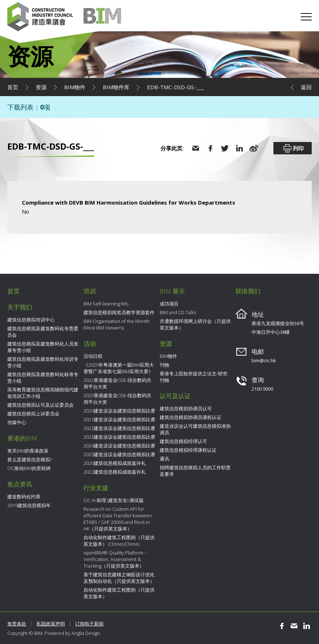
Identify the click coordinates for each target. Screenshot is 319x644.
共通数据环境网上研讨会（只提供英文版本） (195, 324)
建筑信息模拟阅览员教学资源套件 (119, 312)
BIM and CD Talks (178, 312)
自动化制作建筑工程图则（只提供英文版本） (119, 593)
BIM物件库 (116, 87)
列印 (293, 149)
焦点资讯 (20, 484)
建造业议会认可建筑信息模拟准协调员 (195, 429)
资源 (41, 87)
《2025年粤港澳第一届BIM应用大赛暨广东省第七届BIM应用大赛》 (119, 368)
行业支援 (96, 488)
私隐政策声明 (51, 624)
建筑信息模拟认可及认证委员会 (40, 405)
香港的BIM (22, 438)
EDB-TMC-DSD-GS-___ (175, 87)
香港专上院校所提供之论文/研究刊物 (194, 377)
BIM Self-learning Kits (106, 304)
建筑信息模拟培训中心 (31, 320)
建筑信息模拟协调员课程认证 (190, 417)
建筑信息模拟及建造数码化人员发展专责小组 (43, 347)
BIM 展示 (172, 291)
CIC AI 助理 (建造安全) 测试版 (114, 500)
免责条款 (17, 624)
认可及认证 (175, 396)
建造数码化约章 (24, 497)
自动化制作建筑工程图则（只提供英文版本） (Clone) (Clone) (119, 541)
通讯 (164, 459)
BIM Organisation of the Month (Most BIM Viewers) (116, 324)
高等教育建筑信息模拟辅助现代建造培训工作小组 (43, 393)
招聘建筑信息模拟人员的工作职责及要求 (195, 471)
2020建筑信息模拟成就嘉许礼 (115, 463)
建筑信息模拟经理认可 (183, 441)
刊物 (164, 365)
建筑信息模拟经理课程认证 (188, 450)
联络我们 (248, 291)
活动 (90, 343)
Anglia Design (86, 633)
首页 (13, 87)
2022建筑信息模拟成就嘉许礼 (115, 472)
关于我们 (20, 307)
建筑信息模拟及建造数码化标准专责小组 (43, 378)
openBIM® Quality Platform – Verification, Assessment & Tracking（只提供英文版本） (115, 559)
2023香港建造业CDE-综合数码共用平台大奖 (117, 399)
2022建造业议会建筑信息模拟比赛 (119, 428)
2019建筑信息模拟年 (29, 505)
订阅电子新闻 (89, 624)
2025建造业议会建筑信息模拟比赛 (119, 454)
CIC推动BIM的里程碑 (29, 468)
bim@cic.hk (264, 360)
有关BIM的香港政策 (28, 451)
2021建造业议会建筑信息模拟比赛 (119, 419)
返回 (306, 87)
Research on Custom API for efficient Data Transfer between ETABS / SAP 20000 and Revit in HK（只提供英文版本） (118, 519)
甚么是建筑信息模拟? (30, 459)
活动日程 (93, 356)
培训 (90, 291)
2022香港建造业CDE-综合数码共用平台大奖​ (117, 383)
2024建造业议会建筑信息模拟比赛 (119, 446)
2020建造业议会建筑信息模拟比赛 (119, 411)
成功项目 (169, 304)
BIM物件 (75, 87)
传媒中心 (17, 422)
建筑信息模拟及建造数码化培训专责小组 (43, 362)
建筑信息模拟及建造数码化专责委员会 (43, 332)
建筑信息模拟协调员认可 (186, 408)
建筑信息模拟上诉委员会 (33, 414)
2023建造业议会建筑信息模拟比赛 (119, 437)
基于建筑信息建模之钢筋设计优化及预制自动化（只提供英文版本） (119, 578)
